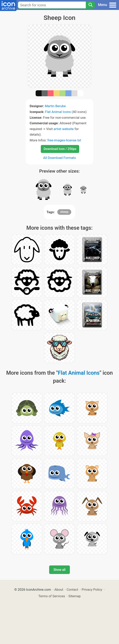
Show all (59, 570)
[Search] (90, 5)
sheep (64, 212)
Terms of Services (52, 596)
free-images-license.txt (64, 140)
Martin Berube (55, 106)
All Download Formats (60, 158)
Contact (73, 590)
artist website (64, 129)
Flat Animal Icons (58, 112)
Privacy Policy (92, 590)
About (59, 590)
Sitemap (75, 596)
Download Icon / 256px (60, 149)
